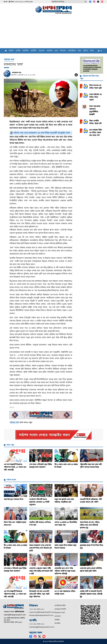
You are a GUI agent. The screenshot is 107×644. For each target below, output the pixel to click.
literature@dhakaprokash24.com (41, 615)
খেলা (56, 51)
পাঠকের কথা (9, 59)
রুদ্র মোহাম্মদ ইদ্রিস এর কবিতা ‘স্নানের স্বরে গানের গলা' (96, 133)
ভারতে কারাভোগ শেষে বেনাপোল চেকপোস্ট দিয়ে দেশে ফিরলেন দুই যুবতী (40, 548)
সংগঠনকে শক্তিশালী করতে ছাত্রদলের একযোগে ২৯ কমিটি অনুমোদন (39, 502)
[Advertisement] (53, 33)
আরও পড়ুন (10, 445)
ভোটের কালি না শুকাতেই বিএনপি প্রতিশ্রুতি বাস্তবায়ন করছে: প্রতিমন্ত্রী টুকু (91, 594)
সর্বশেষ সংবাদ (11, 480)
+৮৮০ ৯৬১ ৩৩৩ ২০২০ (37, 624)
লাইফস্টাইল (72, 51)
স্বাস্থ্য (79, 51)
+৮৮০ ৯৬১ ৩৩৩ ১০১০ (37, 609)
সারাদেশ (42, 51)
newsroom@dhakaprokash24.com (42, 612)
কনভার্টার (57, 623)
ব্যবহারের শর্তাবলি (60, 609)
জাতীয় (18, 51)
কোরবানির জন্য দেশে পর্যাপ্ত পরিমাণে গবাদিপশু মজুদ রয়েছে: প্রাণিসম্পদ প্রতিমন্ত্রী (65, 571)
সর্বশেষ (11, 51)
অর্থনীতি (34, 51)
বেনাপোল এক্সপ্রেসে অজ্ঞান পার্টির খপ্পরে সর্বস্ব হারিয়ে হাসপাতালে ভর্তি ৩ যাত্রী (41, 571)
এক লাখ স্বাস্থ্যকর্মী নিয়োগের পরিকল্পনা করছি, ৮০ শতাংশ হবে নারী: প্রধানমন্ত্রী (15, 467)
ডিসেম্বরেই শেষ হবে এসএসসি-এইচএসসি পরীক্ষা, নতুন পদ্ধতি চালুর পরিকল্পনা (39, 594)
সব (100, 51)
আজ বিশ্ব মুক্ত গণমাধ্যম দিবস (14, 499)
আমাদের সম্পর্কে (60, 613)
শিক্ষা (92, 51)
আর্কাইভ (57, 620)
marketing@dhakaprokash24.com (42, 627)
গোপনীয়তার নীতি (60, 605)
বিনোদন (63, 51)
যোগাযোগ (58, 616)
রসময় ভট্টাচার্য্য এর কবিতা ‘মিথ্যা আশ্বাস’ (95, 97)
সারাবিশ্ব (50, 51)
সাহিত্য (86, 51)
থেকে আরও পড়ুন (21, 422)
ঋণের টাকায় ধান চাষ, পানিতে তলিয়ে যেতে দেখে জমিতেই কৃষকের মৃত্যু (90, 525)
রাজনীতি (26, 51)
